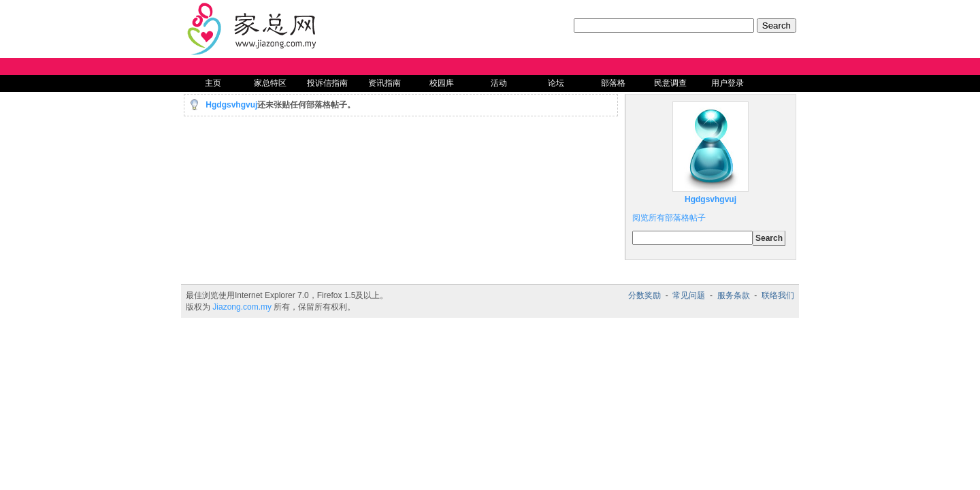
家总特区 (270, 83)
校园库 (442, 83)
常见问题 (689, 295)
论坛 (556, 83)
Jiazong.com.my (242, 307)
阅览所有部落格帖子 (669, 218)
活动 (499, 83)
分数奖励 (644, 295)
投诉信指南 (327, 83)
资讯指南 (385, 83)
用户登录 (728, 83)
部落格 (613, 83)
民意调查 (670, 83)
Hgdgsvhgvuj (231, 105)
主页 (213, 83)
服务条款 (734, 295)
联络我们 (778, 295)
